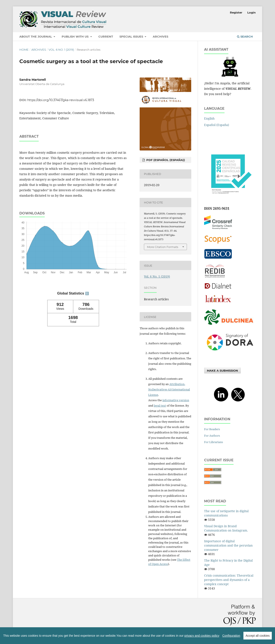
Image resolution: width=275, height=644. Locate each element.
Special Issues (132, 36)
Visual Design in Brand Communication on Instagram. (226, 528)
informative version (176, 400)
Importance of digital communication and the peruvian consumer (228, 545)
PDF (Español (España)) (165, 160)
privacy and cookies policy (202, 636)
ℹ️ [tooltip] (87, 293)
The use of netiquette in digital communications (226, 513)
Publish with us (76, 36)
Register (236, 12)
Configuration (231, 636)
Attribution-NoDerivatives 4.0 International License (169, 389)
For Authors (212, 436)
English (209, 118)
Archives (160, 36)
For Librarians (214, 442)
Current (106, 36)
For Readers (212, 429)
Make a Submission (222, 371)
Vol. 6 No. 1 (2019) (61, 50)
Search (245, 36)
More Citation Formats (163, 247)
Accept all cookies (258, 636)
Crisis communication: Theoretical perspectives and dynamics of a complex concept (229, 580)
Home (24, 50)
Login (251, 12)
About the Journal (36, 36)
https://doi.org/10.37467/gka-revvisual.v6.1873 (61, 100)
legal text (160, 406)
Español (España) (217, 125)
